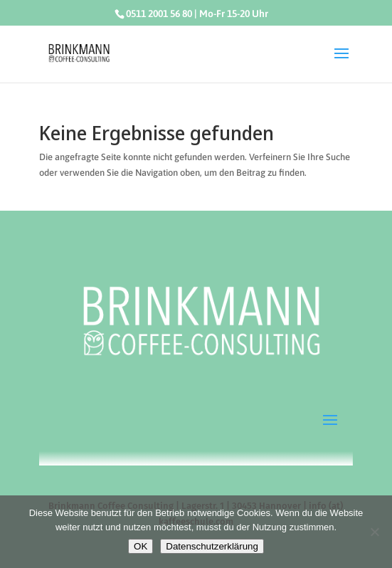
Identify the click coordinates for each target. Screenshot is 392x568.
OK (141, 546)
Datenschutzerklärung (212, 546)
